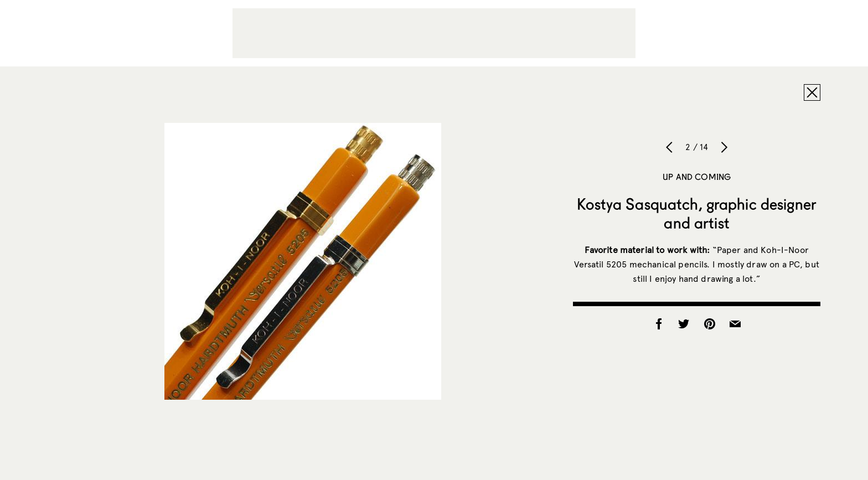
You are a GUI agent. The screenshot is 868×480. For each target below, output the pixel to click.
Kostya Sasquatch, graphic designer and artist (697, 213)
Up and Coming (697, 177)
